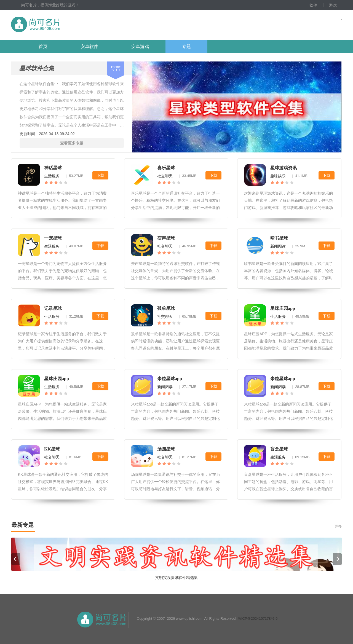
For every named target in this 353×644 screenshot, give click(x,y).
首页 (43, 46)
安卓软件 (89, 46)
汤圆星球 (166, 449)
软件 (313, 5)
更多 (338, 526)
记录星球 (53, 308)
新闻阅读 (278, 246)
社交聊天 (165, 176)
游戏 (333, 5)
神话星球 (53, 168)
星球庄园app (283, 308)
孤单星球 (166, 308)
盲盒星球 (279, 449)
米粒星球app (170, 379)
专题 (186, 46)
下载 (100, 175)
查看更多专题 (72, 143)
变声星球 (166, 238)
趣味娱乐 (278, 176)
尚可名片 (66, 25)
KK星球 (52, 449)
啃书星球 (279, 238)
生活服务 (52, 176)
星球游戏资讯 (284, 168)
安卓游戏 (140, 46)
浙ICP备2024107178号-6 (258, 618)
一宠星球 (53, 238)
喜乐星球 (166, 168)
